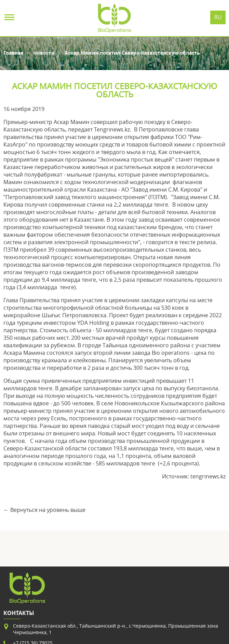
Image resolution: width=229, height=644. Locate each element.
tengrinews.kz (208, 476)
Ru (218, 17)
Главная (13, 53)
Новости (44, 53)
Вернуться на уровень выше (48, 510)
